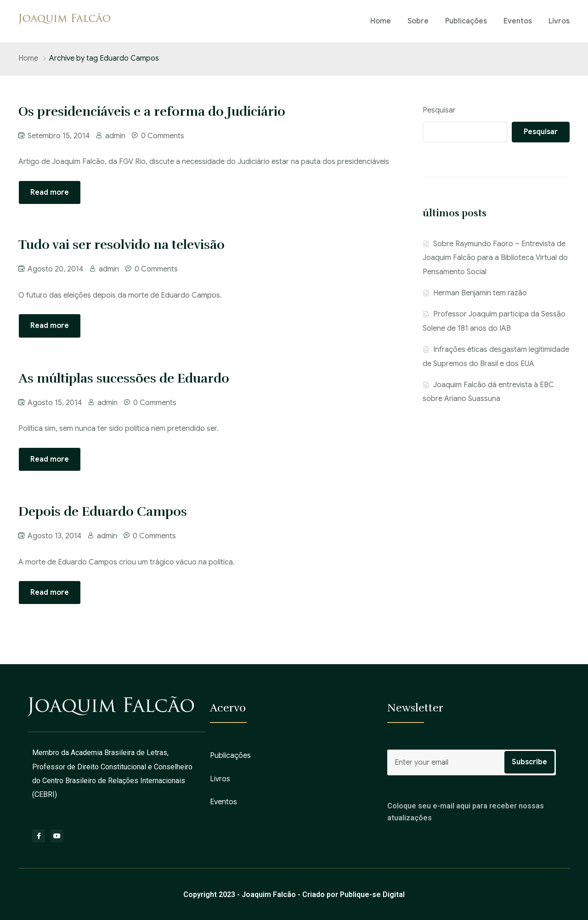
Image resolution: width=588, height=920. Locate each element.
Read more (50, 192)
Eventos (518, 21)
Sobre (418, 21)
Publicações (466, 21)
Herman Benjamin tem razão (480, 293)
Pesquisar (439, 110)
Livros (559, 21)
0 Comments (163, 136)
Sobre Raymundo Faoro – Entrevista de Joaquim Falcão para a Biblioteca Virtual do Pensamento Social (495, 258)
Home (381, 21)
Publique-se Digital (372, 895)
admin (115, 136)
